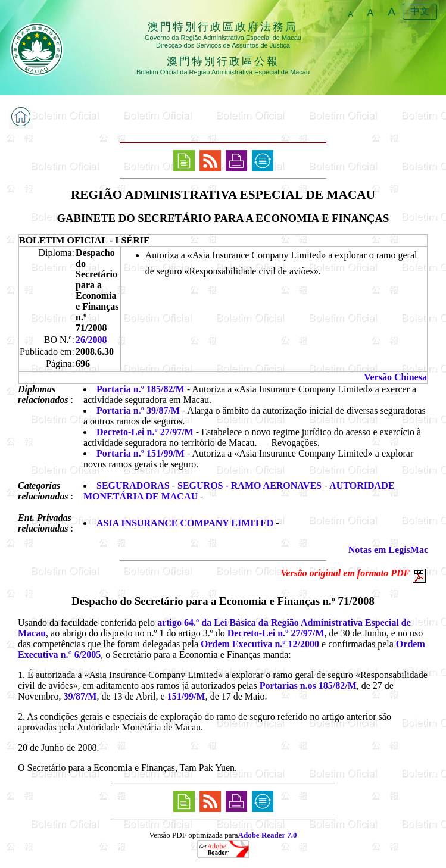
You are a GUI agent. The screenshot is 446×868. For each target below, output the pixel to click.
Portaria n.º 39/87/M (138, 410)
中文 (420, 11)
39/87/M (80, 696)
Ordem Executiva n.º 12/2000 (260, 644)
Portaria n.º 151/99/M (141, 453)
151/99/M (186, 696)
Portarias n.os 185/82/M (308, 686)
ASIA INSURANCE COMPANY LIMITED (185, 523)
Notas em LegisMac (388, 550)
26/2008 (91, 340)
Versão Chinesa (395, 377)
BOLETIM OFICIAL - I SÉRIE (85, 240)
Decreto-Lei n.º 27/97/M (145, 432)
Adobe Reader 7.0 (268, 835)
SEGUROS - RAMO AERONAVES (249, 485)
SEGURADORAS (133, 485)
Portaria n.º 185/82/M (141, 389)
